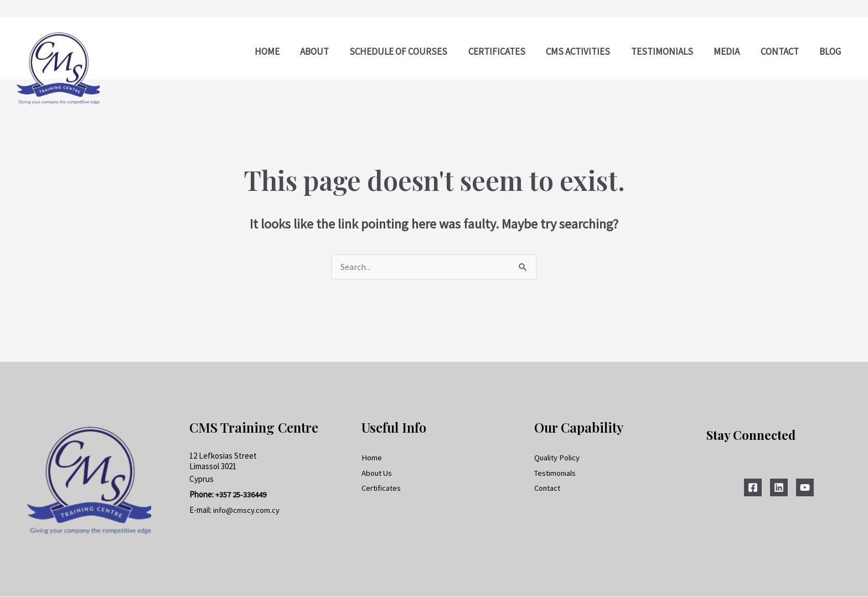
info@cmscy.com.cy (247, 510)
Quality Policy (557, 458)
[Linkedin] (779, 488)
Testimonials (556, 474)
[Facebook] (753, 488)
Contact (548, 489)
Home (372, 458)
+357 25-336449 (241, 495)
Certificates (382, 489)
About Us (378, 474)
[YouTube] (805, 488)
